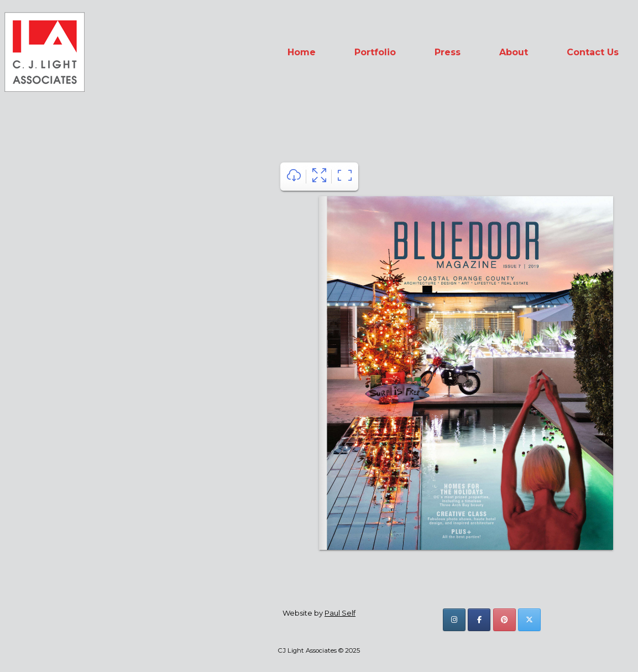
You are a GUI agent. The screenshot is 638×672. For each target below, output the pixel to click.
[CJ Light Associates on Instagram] (454, 620)
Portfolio (375, 52)
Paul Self (340, 613)
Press (448, 52)
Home (302, 52)
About (514, 52)
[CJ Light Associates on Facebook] (479, 620)
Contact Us (593, 52)
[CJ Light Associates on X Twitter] (529, 620)
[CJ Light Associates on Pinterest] (504, 620)
